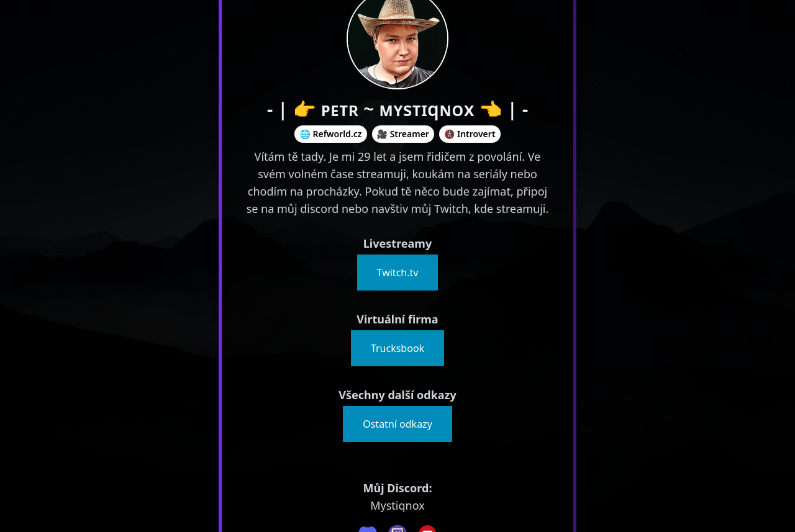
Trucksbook (397, 348)
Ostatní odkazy (397, 424)
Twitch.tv (398, 273)
